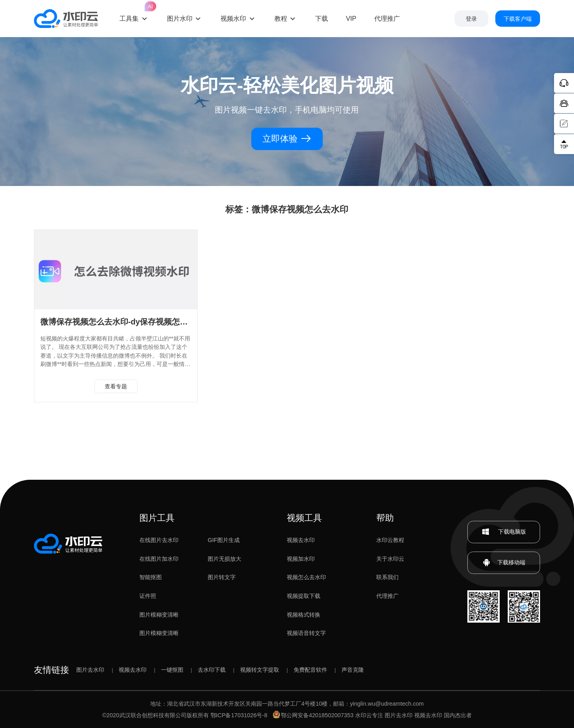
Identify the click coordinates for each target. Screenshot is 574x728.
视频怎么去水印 (306, 577)
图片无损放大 (224, 559)
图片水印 (180, 18)
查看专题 (116, 386)
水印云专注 (369, 715)
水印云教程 (390, 540)
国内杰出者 (458, 715)
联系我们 (387, 577)
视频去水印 (301, 540)
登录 (471, 19)
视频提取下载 (304, 596)
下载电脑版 (504, 532)
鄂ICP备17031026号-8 (239, 715)
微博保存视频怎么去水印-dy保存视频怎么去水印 (126, 322)
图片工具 (157, 518)
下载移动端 (504, 563)
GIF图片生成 (224, 540)
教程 (281, 18)
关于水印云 (390, 559)
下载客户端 (518, 19)
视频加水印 (301, 559)
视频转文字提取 (260, 670)
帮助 (385, 518)
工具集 (134, 12)
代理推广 (387, 596)
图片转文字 (222, 577)
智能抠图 (151, 577)
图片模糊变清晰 (159, 615)
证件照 (148, 596)
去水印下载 (212, 670)
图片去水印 (90, 670)
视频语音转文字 (306, 633)
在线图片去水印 (159, 540)
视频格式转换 (304, 615)
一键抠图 (172, 670)
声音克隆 (353, 670)
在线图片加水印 (159, 559)
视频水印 (233, 18)
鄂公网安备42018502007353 (313, 715)
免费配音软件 (310, 670)
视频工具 (304, 518)
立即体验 (287, 139)
